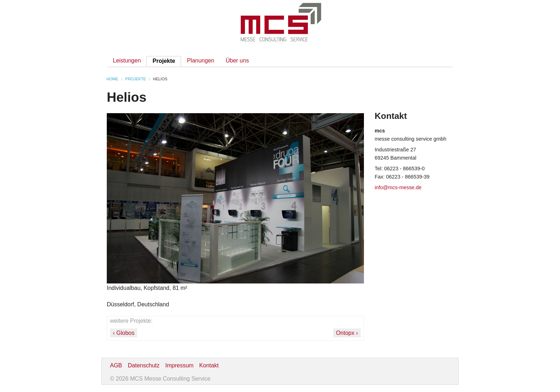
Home (112, 79)
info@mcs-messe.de (398, 187)
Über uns (237, 61)
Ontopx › (347, 333)
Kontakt (209, 365)
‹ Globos (124, 333)
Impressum (179, 365)
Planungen (201, 61)
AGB (116, 365)
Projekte (164, 61)
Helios (160, 79)
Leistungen (127, 61)
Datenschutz (144, 365)
